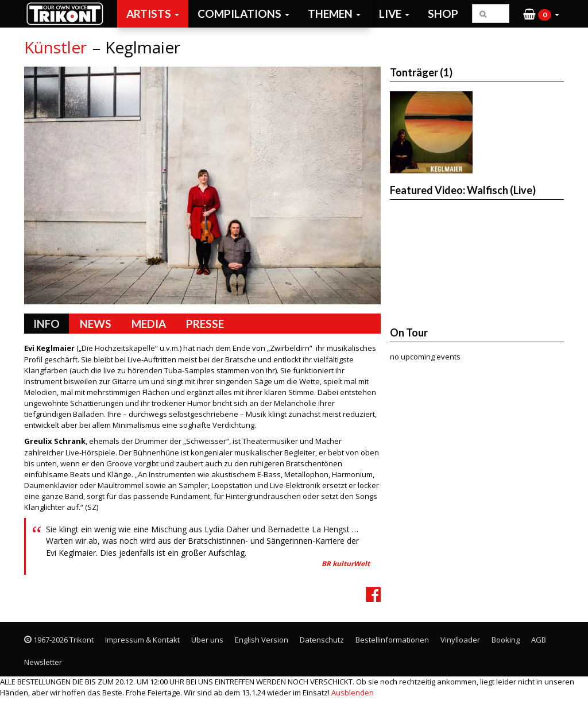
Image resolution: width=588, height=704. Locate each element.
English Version (262, 640)
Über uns (207, 640)
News (96, 324)
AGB (539, 640)
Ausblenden (353, 693)
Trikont (68, 13)
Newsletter (43, 662)
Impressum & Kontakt (142, 640)
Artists (153, 13)
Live (394, 13)
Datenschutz (322, 640)
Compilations (243, 13)
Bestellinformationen (392, 640)
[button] (541, 14)
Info (47, 324)
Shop (443, 13)
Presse (205, 324)
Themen (334, 13)
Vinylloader (460, 640)
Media (149, 324)
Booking (506, 640)
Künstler (55, 47)
